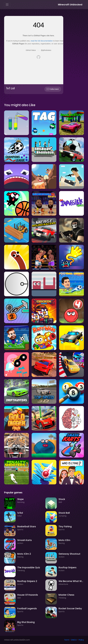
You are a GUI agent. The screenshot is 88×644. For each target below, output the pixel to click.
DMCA (74, 640)
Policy (81, 640)
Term (67, 640)
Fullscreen (53, 89)
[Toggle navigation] (7, 5)
